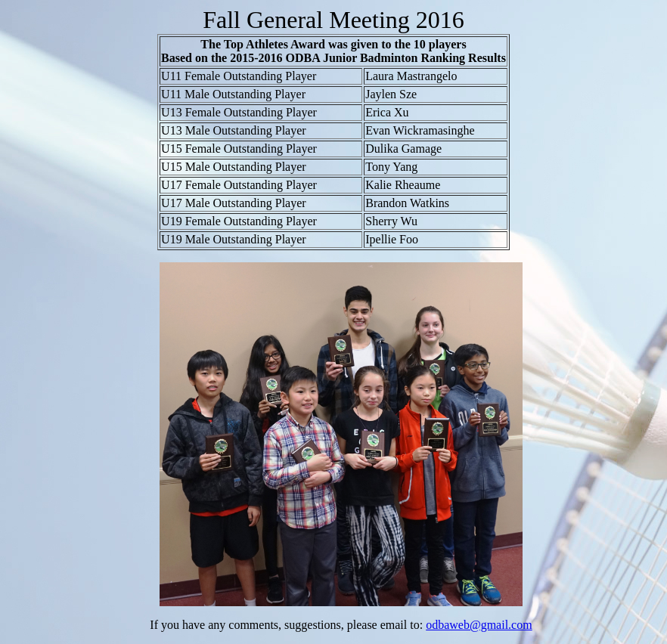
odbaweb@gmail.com (479, 625)
